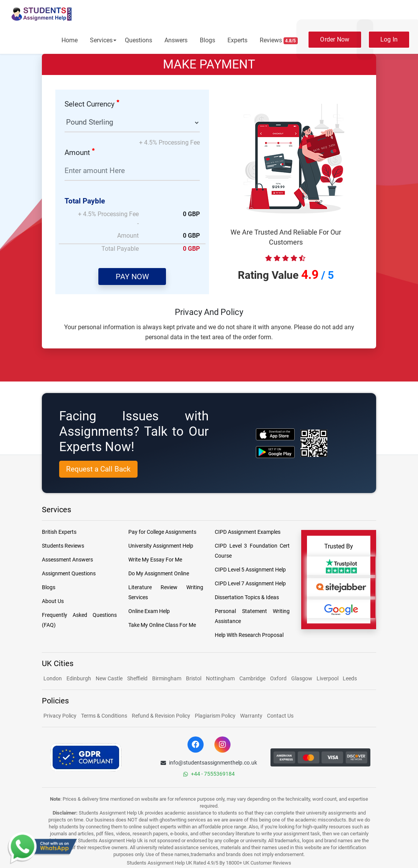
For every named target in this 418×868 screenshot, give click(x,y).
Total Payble (85, 201)
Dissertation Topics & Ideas (247, 597)
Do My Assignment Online (159, 573)
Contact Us (280, 716)
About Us (53, 601)
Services (101, 40)
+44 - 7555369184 (209, 774)
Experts (237, 40)
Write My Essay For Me (155, 560)
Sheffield (137, 678)
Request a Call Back (98, 469)
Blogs (207, 40)
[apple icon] (275, 434)
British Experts (59, 532)
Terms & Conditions (104, 716)
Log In (389, 39)
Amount (80, 152)
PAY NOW (132, 277)
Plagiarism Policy (215, 716)
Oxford (278, 678)
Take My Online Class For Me (162, 625)
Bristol (194, 678)
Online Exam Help (149, 611)
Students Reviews (63, 546)
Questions (139, 40)
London (53, 678)
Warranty (251, 716)
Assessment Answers (67, 560)
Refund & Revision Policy (161, 716)
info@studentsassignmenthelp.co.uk (209, 763)
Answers (176, 40)
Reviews (279, 40)
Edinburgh (79, 678)
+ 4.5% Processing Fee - (108, 219)
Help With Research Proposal (249, 635)
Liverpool (328, 678)
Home (70, 40)
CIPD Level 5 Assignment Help (250, 570)
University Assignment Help (161, 546)
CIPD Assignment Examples (248, 532)
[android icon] (275, 452)
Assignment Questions (69, 573)
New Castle (109, 678)
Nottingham (220, 678)
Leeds (350, 678)
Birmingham (167, 678)
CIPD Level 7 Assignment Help (250, 583)
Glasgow (302, 678)
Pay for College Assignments (162, 532)
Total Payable (120, 249)
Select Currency (92, 104)
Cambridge (252, 678)
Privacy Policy (60, 716)
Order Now (335, 39)
